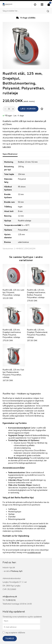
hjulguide (42, 526)
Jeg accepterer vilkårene (15, 633)
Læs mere (7, 147)
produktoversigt (34, 552)
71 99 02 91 (11, 600)
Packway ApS (17, 571)
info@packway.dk (10, 597)
